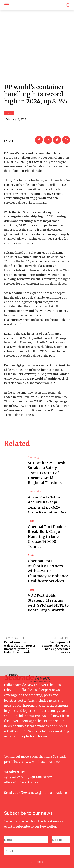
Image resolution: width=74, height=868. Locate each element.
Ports (9, 90)
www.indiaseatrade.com (44, 739)
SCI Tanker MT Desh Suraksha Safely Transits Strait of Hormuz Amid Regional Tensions (47, 450)
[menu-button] (6, 5)
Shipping (33, 434)
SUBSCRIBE (37, 839)
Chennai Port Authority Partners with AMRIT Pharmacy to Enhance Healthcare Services (48, 548)
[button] (68, 5)
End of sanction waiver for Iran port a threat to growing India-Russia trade (19, 624)
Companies (35, 468)
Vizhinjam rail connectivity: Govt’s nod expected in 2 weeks (56, 624)
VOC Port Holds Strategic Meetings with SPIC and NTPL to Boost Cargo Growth (48, 580)
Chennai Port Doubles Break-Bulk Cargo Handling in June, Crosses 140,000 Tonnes (48, 513)
